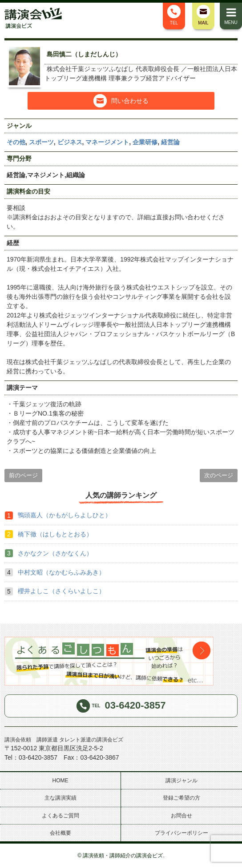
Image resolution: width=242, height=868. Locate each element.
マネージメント (107, 142)
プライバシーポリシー (181, 833)
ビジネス (70, 142)
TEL (174, 15)
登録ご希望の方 (181, 798)
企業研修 (145, 142)
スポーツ (41, 142)
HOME (60, 781)
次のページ (219, 475)
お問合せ (181, 816)
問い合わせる (121, 101)
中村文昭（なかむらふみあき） (61, 572)
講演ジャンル (181, 781)
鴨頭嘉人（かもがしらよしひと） (65, 515)
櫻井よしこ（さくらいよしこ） (61, 591)
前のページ (23, 475)
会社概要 (60, 833)
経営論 (170, 142)
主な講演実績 (60, 798)
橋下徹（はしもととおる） (55, 534)
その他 (16, 142)
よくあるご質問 (60, 816)
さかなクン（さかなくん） (55, 553)
